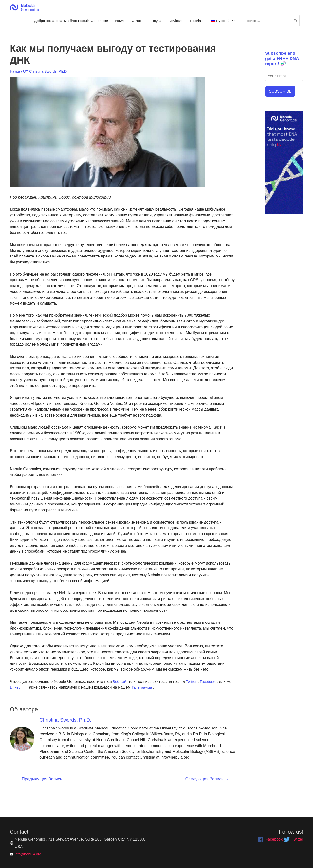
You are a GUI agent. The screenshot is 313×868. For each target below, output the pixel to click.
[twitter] (293, 839)
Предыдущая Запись (39, 799)
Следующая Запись (207, 799)
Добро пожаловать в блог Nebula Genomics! (124, 23)
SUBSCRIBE (280, 111)
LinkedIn (17, 707)
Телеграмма (143, 707)
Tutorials (259, 23)
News (176, 23)
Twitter (192, 701)
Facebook (210, 701)
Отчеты (196, 23)
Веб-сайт (121, 701)
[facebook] (270, 839)
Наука (216, 23)
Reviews (236, 23)
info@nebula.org (29, 854)
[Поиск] (295, 39)
